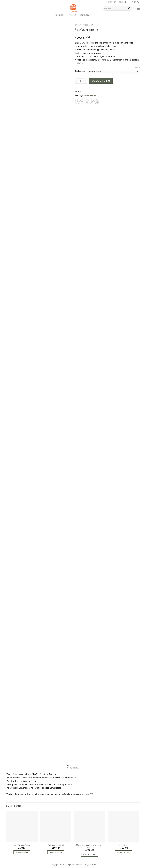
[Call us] (138, 2)
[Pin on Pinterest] (92, 102)
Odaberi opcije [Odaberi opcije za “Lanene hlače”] (123, 852)
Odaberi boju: (80, 71)
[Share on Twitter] (82, 102)
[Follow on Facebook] (129, 2)
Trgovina (88, 25)
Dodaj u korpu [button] (90, 854)
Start (78, 25)
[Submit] (129, 8)
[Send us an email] (135, 2)
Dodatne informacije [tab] (75, 768)
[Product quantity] (81, 81)
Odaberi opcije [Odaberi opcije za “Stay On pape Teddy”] (22, 852)
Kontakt (120, 2)
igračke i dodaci (85, 15)
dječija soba (73, 15)
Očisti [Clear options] (137, 67)
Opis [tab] (67, 768)
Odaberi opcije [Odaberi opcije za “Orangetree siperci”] (56, 852)
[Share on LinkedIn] (97, 102)
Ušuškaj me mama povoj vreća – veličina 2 (90, 846)
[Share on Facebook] (77, 102)
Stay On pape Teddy (22, 845)
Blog (115, 2)
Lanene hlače (123, 845)
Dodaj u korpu (101, 81)
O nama (110, 2)
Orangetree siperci (56, 845)
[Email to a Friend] (87, 102)
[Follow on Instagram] (132, 2)
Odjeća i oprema (60, 15)
